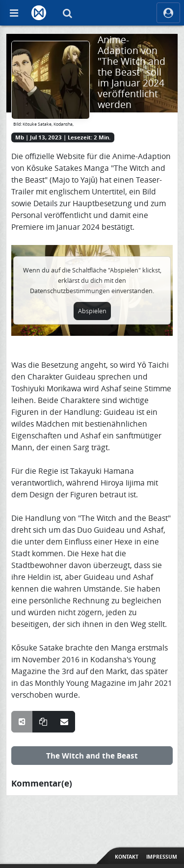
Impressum (162, 857)
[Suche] (67, 13)
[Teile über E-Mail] (64, 722)
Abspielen (92, 311)
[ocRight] (168, 13)
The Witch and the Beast (92, 756)
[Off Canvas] (14, 13)
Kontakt (127, 857)
